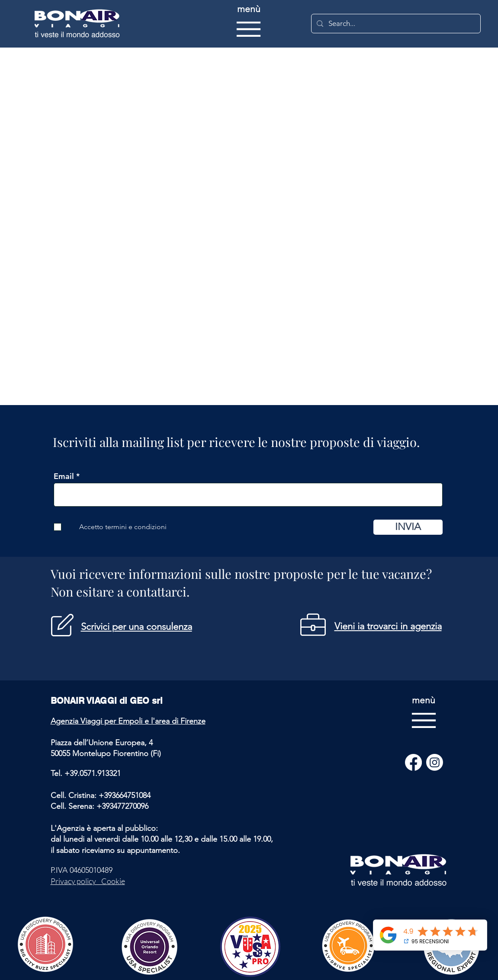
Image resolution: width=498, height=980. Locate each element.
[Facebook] (413, 762)
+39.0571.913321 (93, 773)
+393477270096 (122, 806)
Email (64, 476)
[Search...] (395, 24)
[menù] (249, 24)
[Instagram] (435, 762)
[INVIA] (408, 527)
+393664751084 (125, 795)
